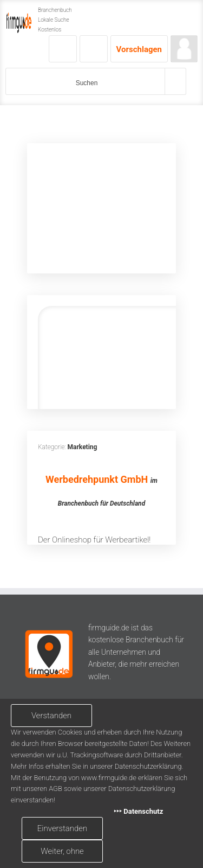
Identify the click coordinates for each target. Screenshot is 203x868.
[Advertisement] (101, 208)
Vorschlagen (139, 49)
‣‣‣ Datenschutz (138, 811)
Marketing (83, 447)
